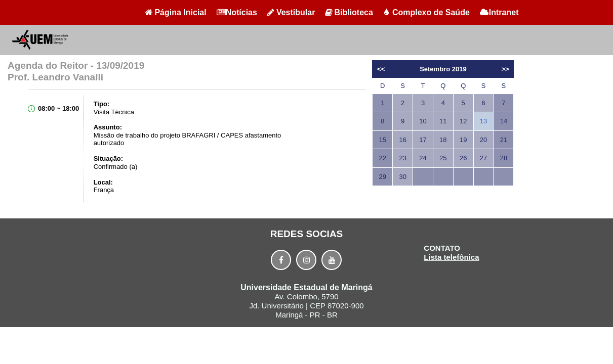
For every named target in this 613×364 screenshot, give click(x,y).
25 (443, 158)
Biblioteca (349, 12)
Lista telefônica (451, 257)
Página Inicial (176, 12)
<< (381, 69)
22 (383, 158)
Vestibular (291, 12)
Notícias (237, 12)
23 (402, 158)
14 (504, 121)
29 (383, 177)
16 (402, 140)
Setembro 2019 (443, 69)
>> (505, 69)
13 (483, 121)
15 (383, 140)
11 (443, 121)
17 (423, 140)
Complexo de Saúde (426, 12)
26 (463, 158)
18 (443, 140)
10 (423, 121)
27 (483, 158)
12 (463, 121)
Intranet (499, 12)
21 (504, 140)
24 (423, 158)
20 (483, 140)
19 (463, 140)
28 (504, 158)
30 (402, 177)
